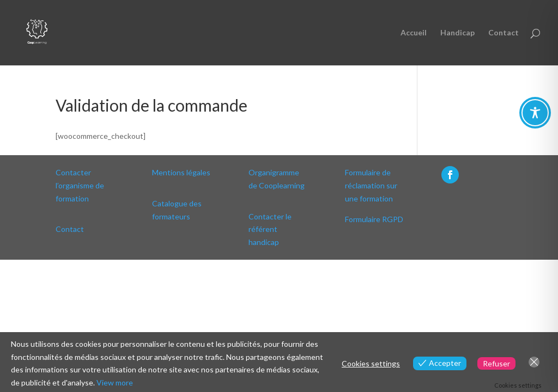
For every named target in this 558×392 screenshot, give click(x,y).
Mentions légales (181, 172)
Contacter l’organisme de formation (80, 185)
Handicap (457, 33)
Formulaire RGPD (374, 219)
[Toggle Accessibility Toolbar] (535, 113)
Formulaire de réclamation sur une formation (371, 185)
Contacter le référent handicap (270, 229)
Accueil (414, 33)
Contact (504, 33)
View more (115, 382)
